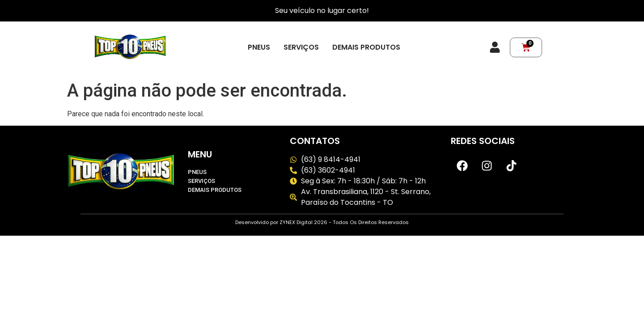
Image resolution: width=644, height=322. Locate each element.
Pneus (259, 47)
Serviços (301, 47)
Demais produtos (366, 47)
